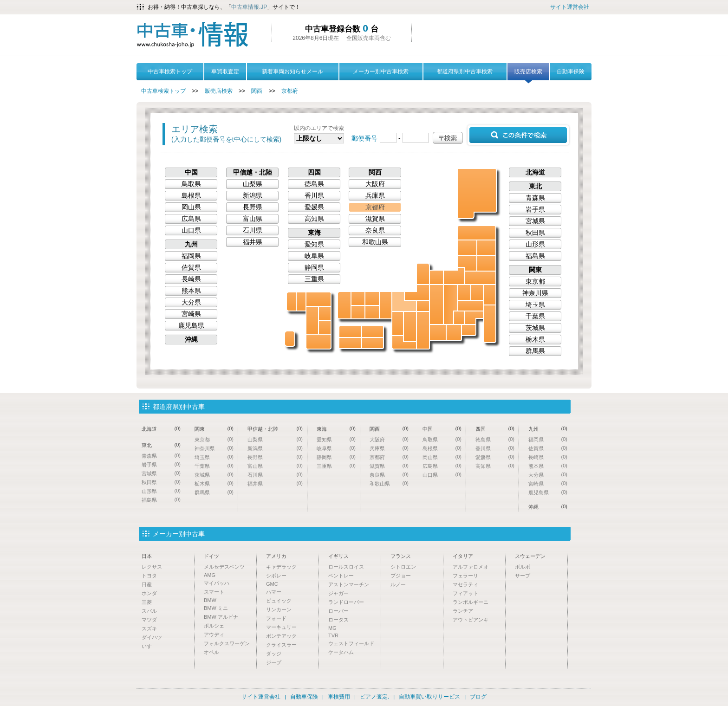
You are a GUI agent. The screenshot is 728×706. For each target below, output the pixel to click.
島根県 (358, 298)
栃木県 (477, 292)
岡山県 (372, 312)
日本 (147, 556)
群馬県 (464, 292)
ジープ (274, 662)
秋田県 (467, 248)
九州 (191, 244)
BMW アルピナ (221, 617)
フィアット (465, 593)
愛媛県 (350, 331)
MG (332, 628)
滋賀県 (423, 306)
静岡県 (454, 333)
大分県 (325, 313)
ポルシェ (214, 626)
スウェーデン (530, 556)
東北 (535, 186)
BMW (210, 600)
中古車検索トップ (170, 71)
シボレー (276, 576)
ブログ (478, 697)
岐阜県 (436, 304)
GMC (272, 584)
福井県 (417, 292)
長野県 (450, 304)
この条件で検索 (518, 135)
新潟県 (454, 276)
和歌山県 (404, 342)
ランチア (463, 611)
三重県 (423, 330)
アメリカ (276, 556)
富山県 (436, 277)
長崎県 (291, 301)
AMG (210, 575)
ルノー (398, 584)
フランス (401, 556)
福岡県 (318, 299)
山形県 (467, 263)
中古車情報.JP (249, 7)
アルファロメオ (471, 567)
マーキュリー (281, 627)
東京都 (474, 318)
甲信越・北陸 (253, 172)
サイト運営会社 (570, 7)
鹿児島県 (318, 342)
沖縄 (290, 339)
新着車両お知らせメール (292, 71)
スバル (149, 611)
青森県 (477, 233)
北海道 (477, 193)
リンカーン (279, 609)
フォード (276, 618)
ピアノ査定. (374, 697)
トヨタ (149, 576)
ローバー (338, 611)
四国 (314, 172)
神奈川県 (469, 330)
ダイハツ (152, 637)
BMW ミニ (216, 608)
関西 (257, 91)
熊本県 (312, 320)
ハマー (274, 592)
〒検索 (448, 138)
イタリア (463, 556)
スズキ (149, 628)
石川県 (423, 274)
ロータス (338, 620)
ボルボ (523, 567)
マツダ (149, 620)
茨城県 (490, 295)
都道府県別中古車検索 (465, 71)
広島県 (358, 312)
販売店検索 (528, 74)
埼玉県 (470, 306)
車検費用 (339, 697)
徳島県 (373, 343)
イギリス (338, 556)
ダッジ (274, 654)
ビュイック (279, 601)
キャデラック (281, 567)
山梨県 (459, 318)
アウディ (214, 635)
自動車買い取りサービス (429, 697)
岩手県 (486, 248)
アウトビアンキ (471, 620)
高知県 (350, 343)
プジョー (401, 576)
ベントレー (341, 576)
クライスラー (281, 645)
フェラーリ (465, 576)
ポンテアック (281, 636)
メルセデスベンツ (224, 567)
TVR (333, 635)
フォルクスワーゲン (227, 643)
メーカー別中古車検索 (381, 71)
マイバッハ (217, 583)
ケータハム (341, 652)
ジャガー (338, 593)
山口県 (344, 305)
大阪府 (398, 324)
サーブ (523, 576)
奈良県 (410, 327)
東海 (314, 233)
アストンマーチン (349, 584)
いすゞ (149, 646)
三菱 (147, 602)
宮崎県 (325, 327)
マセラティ (465, 584)
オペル (211, 652)
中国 (191, 172)
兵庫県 (386, 305)
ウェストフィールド (351, 643)
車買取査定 (225, 71)
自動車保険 (571, 71)
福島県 (480, 278)
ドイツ (211, 556)
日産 (147, 584)
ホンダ (149, 593)
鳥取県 (372, 298)
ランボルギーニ (471, 602)
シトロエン (403, 567)
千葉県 (490, 324)
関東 (535, 270)
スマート (214, 592)
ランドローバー (346, 602)
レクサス (152, 567)
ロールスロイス (346, 567)
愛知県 (438, 333)
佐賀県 (301, 301)
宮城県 (486, 263)
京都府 (290, 91)
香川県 (373, 331)
